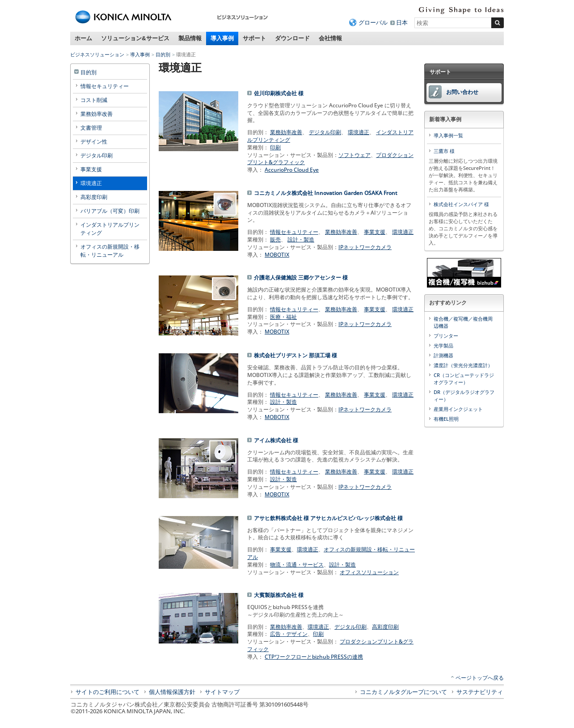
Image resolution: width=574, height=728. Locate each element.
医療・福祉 (283, 317)
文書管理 (91, 128)
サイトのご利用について (108, 692)
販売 (275, 239)
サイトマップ (222, 692)
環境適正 (359, 132)
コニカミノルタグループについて (403, 692)
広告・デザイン (289, 634)
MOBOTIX (277, 255)
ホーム (83, 38)
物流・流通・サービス (297, 565)
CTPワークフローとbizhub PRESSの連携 (314, 657)
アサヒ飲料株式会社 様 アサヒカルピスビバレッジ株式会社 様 (328, 518)
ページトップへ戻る (480, 678)
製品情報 (190, 38)
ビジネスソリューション (97, 54)
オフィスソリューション (369, 572)
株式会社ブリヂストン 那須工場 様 (295, 355)
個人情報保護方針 (172, 692)
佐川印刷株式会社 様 (279, 93)
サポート (254, 38)
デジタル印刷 (325, 132)
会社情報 (330, 38)
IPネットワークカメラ (365, 247)
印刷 (275, 147)
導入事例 (222, 38)
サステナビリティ (480, 692)
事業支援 (375, 232)
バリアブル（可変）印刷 (110, 211)
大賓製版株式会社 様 (279, 595)
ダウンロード (292, 38)
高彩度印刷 (385, 627)
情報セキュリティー (294, 232)
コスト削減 (94, 100)
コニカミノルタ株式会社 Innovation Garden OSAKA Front (326, 193)
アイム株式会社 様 (276, 440)
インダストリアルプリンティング (110, 229)
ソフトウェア (355, 155)
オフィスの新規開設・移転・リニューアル (331, 553)
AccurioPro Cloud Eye (292, 170)
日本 (402, 22)
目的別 (163, 54)
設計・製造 (301, 239)
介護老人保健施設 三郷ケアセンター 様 (301, 277)
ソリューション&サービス (135, 38)
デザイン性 (94, 142)
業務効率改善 (286, 132)
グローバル (373, 22)
